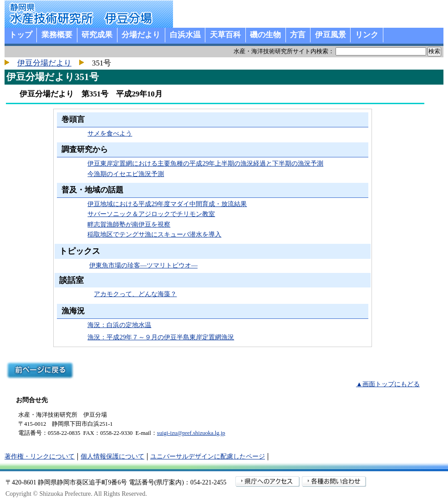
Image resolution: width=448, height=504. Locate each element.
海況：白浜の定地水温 (119, 325)
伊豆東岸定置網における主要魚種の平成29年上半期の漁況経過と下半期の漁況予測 (205, 164)
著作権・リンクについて (40, 456)
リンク (367, 35)
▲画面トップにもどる (388, 384)
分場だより (141, 35)
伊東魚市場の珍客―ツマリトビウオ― (143, 265)
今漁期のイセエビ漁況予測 (126, 174)
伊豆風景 (331, 35)
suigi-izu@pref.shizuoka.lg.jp (191, 433)
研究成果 (97, 35)
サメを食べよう (110, 134)
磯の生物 (265, 35)
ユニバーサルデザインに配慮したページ (208, 456)
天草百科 (225, 35)
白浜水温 (185, 35)
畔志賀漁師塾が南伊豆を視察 (129, 224)
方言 (298, 35)
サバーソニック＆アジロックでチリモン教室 (151, 214)
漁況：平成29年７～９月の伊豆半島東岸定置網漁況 (161, 337)
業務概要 (57, 35)
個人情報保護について (112, 456)
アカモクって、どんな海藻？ (135, 294)
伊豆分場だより (44, 63)
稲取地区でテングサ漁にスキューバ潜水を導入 (154, 234)
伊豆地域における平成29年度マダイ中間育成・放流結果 (167, 204)
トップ (21, 35)
